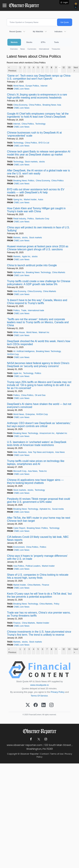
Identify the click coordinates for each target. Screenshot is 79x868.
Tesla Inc (43, 471)
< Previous (12, 69)
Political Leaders (33, 566)
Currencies (32, 49)
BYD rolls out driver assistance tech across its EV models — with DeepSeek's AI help (36, 191)
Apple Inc (26, 256)
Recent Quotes (15, 31)
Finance (46, 585)
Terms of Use (57, 754)
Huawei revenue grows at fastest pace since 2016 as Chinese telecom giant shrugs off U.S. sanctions (38, 248)
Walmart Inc (44, 332)
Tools (57, 42)
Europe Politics (32, 86)
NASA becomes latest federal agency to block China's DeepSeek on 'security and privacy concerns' (38, 365)
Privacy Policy (58, 692)
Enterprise (30, 414)
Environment (19, 547)
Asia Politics (19, 566)
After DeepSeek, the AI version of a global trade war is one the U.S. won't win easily (38, 172)
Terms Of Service (39, 696)
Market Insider (30, 200)
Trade (24, 310)
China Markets (59, 272)
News (23, 49)
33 (69, 68)
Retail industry (20, 219)
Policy (57, 604)
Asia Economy (20, 291)
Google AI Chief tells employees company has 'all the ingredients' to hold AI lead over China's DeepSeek (38, 115)
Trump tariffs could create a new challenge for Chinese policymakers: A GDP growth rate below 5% (39, 283)
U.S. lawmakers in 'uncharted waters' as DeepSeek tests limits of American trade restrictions (37, 444)
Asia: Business (20, 452)
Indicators (58, 31)
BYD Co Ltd (44, 143)
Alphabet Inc (19, 272)
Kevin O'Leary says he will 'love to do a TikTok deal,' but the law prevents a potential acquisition (39, 595)
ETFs (43, 42)
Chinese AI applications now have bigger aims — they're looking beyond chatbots (35, 481)
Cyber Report (19, 528)
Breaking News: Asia (52, 105)
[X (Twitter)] (28, 705)
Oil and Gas (40, 395)
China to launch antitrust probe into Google (32, 265)
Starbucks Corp (42, 219)
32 (64, 68)
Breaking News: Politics (24, 181)
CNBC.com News (22, 89)
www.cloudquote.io (40, 685)
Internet (44, 86)
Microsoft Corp (20, 471)
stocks (42, 162)
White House (19, 332)
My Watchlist (38, 31)
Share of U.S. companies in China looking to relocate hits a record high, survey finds (38, 576)
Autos (41, 200)
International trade (36, 310)
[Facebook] (36, 705)
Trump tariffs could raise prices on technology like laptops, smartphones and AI (36, 462)
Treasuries (56, 49)
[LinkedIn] (44, 705)
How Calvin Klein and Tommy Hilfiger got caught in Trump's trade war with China (36, 210)
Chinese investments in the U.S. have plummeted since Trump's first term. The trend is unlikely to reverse (39, 633)
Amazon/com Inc (47, 433)
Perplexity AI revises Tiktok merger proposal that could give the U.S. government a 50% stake (38, 500)
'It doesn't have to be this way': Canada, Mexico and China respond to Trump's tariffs (37, 302)
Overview (14, 49)
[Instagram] (51, 705)
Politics (31, 219)
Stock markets (31, 162)
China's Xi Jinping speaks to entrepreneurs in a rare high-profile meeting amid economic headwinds (37, 96)
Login (65, 2)
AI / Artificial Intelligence (24, 351)
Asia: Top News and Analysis (41, 452)
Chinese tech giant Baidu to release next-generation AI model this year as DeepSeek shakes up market (39, 153)
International (44, 49)
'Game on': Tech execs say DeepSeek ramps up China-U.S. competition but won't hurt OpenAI (39, 77)
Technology (41, 124)
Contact (44, 754)
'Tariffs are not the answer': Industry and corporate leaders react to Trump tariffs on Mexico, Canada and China (38, 322)
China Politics (35, 105)
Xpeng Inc (18, 200)
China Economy (20, 105)
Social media (58, 509)
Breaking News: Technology (38, 272)
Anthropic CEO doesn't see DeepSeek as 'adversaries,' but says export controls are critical (39, 425)
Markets (14, 42)
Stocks (29, 42)
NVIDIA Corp (13, 354)
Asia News (60, 452)
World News (19, 86)
